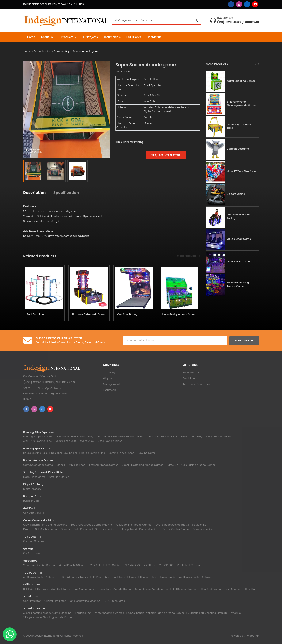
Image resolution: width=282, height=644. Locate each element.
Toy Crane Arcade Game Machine (92, 525)
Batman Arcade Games (104, 465)
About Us (47, 37)
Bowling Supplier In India (38, 437)
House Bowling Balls (35, 453)
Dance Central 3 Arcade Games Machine (188, 529)
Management (111, 384)
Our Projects (90, 37)
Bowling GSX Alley (191, 437)
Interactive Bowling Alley (162, 437)
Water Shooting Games (241, 81)
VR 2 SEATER (97, 565)
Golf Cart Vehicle (34, 513)
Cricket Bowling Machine (86, 601)
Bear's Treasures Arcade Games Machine (181, 525)
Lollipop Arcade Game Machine (139, 529)
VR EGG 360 (166, 565)
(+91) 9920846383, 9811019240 (238, 22)
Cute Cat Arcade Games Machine (95, 529)
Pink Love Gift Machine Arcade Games (46, 529)
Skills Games (55, 51)
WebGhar (253, 636)
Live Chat (223, 18)
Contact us (154, 37)
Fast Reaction (35, 314)
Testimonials (112, 37)
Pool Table (119, 577)
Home (31, 37)
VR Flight (182, 565)
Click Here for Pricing (130, 142)
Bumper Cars (31, 501)
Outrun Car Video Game (38, 465)
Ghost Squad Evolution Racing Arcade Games (156, 613)
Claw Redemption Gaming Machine (45, 525)
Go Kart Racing (236, 194)
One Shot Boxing (127, 314)
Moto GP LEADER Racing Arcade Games (192, 465)
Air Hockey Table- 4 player (239, 126)
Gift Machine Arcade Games (134, 525)
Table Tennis (168, 577)
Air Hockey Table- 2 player (40, 577)
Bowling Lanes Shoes (121, 453)
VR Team (197, 565)
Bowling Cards (147, 453)
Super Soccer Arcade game (82, 51)
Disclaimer (189, 378)
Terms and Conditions (196, 384)
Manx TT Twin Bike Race (241, 171)
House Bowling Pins (93, 453)
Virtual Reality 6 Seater (72, 565)
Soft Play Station (59, 477)
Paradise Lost (83, 613)
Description (34, 193)
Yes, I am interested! (166, 155)
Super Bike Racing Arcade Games (238, 284)
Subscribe (242, 341)
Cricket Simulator (55, 601)
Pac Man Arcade (84, 589)
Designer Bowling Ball (64, 453)
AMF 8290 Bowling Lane (37, 441)
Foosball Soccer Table (143, 577)
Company (109, 373)
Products (67, 37)
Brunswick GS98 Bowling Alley (75, 437)
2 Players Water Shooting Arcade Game (241, 104)
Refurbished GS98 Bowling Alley (75, 441)
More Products (187, 256)
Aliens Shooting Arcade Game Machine (47, 613)
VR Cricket (115, 565)
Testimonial (110, 390)
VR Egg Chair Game (239, 239)
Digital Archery (32, 489)
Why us (107, 378)
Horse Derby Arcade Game (179, 314)
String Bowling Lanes (219, 437)
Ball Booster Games (185, 589)
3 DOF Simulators (115, 601)
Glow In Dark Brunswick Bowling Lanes (120, 437)
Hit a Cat (250, 589)
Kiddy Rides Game (34, 477)
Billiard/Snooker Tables (74, 577)
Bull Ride (28, 589)
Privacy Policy (191, 373)
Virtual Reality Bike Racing (238, 216)
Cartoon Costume (238, 149)
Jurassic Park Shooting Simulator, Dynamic (215, 613)
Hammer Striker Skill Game (89, 314)
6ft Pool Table (101, 577)
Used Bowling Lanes (239, 262)
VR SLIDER (150, 565)
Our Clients (134, 37)
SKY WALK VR (132, 565)
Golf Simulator (32, 601)
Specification (66, 193)
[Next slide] (259, 64)
